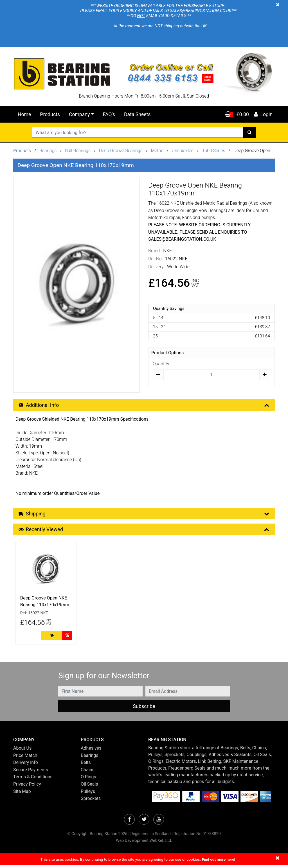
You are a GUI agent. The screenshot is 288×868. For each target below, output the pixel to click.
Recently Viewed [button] (144, 532)
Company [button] (79, 114)
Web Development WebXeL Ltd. (144, 843)
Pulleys (88, 794)
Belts (86, 765)
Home (24, 114)
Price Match (25, 758)
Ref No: (155, 259)
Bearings (48, 151)
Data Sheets (137, 114)
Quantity (161, 364)
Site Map (22, 794)
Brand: (155, 251)
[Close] (278, 4)
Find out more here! (218, 862)
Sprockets (91, 801)
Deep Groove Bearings (121, 151)
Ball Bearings (78, 151)
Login (263, 114)
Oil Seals (89, 787)
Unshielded (183, 151)
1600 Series (214, 151)
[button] (43, 742)
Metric (157, 151)
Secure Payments (31, 773)
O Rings (88, 780)
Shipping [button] (144, 515)
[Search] (250, 132)
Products (50, 114)
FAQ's (109, 114)
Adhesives (91, 751)
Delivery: (156, 267)
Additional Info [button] (144, 406)
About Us (22, 751)
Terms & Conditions (33, 780)
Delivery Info (26, 765)
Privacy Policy (27, 787)
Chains (88, 773)
